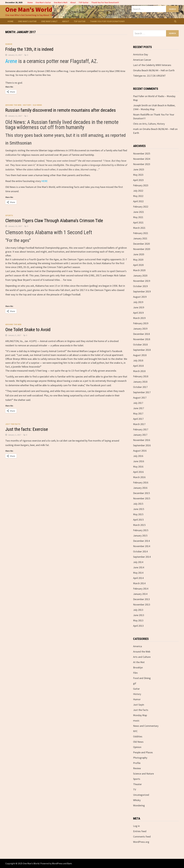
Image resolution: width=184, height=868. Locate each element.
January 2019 (140, 329)
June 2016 (139, 461)
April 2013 (138, 626)
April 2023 (138, 180)
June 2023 (139, 169)
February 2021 (141, 233)
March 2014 (139, 583)
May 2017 (138, 413)
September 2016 (142, 445)
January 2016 (140, 488)
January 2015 (140, 536)
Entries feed (140, 831)
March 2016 (139, 477)
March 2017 (139, 424)
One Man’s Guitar (43, 2)
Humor (9, 44)
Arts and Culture (142, 657)
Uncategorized (141, 795)
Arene (12, 61)
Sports (9, 215)
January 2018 (140, 382)
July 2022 (138, 191)
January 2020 (140, 276)
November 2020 (142, 249)
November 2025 (142, 154)
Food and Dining (142, 678)
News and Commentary (146, 726)
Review (137, 768)
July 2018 (138, 360)
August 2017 (140, 398)
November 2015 (142, 498)
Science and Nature (143, 774)
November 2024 (142, 159)
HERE (44, 181)
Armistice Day (141, 54)
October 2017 (140, 387)
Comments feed (142, 837)
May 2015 (138, 514)
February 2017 (141, 429)
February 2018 (141, 376)
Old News (37, 105)
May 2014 (138, 573)
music (136, 721)
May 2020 (138, 260)
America (137, 646)
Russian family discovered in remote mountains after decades (61, 110)
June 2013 (139, 615)
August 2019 (140, 297)
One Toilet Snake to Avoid (28, 330)
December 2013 (141, 599)
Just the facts (13, 424)
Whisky (137, 800)
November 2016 (142, 440)
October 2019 (140, 286)
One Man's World (29, 9)
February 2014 (141, 589)
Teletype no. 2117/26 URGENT (149, 76)
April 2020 (138, 265)
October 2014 (140, 551)
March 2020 (139, 270)
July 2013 (138, 610)
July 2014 (138, 562)
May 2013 (138, 620)
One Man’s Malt (61, 2)
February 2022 (141, 207)
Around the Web (13, 105)
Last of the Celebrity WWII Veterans (152, 65)
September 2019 (142, 291)
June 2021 (139, 212)
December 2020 (141, 244)
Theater (137, 784)
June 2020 (139, 254)
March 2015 (139, 525)
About (73, 2)
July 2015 (138, 504)
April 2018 (138, 366)
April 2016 (138, 472)
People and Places (143, 752)
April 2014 (138, 578)
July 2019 (138, 302)
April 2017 (138, 419)
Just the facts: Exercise (27, 429)
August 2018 (140, 355)
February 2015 (141, 530)
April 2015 (138, 520)
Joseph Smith (140, 105)
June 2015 (139, 509)
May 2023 (138, 175)
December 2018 (141, 334)
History (27, 105)
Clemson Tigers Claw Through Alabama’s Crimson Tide (54, 221)
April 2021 (138, 222)
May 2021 (138, 217)
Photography (140, 758)
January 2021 (140, 238)
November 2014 (142, 546)
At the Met (139, 662)
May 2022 (138, 196)
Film (135, 673)
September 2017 (142, 392)
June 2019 (139, 307)
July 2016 (138, 456)
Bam (69, 863)
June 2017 (139, 408)
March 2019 (139, 318)
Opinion (137, 747)
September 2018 (142, 350)
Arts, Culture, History (154, 124)
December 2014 (141, 541)
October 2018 (140, 345)
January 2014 (140, 594)
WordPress (57, 863)
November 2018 (142, 339)
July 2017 (138, 403)
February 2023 (141, 185)
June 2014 (139, 567)
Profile (137, 763)
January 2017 (140, 435)
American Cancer (142, 60)
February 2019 (141, 323)
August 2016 (140, 451)
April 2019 (138, 313)
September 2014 (142, 557)
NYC (135, 731)
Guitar (136, 689)
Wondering (139, 805)
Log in (136, 826)
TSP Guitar (84, 2)
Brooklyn (138, 667)
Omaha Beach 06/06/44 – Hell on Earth (154, 70)
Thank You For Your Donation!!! (105, 2)
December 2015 (141, 493)
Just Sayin (139, 705)
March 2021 (139, 228)
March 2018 (139, 371)
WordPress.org (141, 842)
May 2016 (138, 467)
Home (30, 2)
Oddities (138, 736)
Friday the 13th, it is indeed (29, 49)
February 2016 (141, 482)
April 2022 (138, 201)
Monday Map (140, 715)
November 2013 (142, 605)
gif (135, 683)
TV (135, 789)
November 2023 (142, 164)
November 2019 (142, 281)
